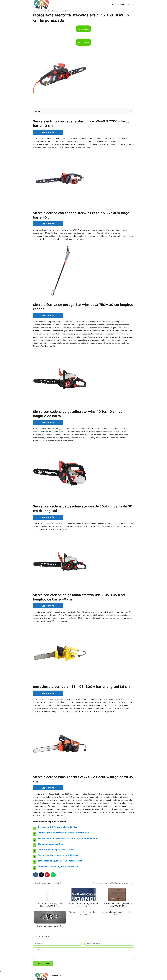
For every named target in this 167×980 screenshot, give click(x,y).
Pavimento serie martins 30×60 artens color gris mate (113, 883)
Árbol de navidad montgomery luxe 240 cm (58, 866)
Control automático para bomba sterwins (57, 850)
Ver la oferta (48, 132)
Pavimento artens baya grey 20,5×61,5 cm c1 (59, 855)
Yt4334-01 (51, 699)
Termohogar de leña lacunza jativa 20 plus (57, 827)
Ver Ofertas (84, 29)
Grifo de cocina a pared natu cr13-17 (48, 883)
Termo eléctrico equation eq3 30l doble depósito (60, 861)
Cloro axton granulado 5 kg (50, 844)
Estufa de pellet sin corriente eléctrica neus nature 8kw (63, 833)
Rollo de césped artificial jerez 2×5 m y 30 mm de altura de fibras (68, 838)
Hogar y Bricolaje (118, 4)
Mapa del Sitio (57, 976)
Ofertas (131, 4)
